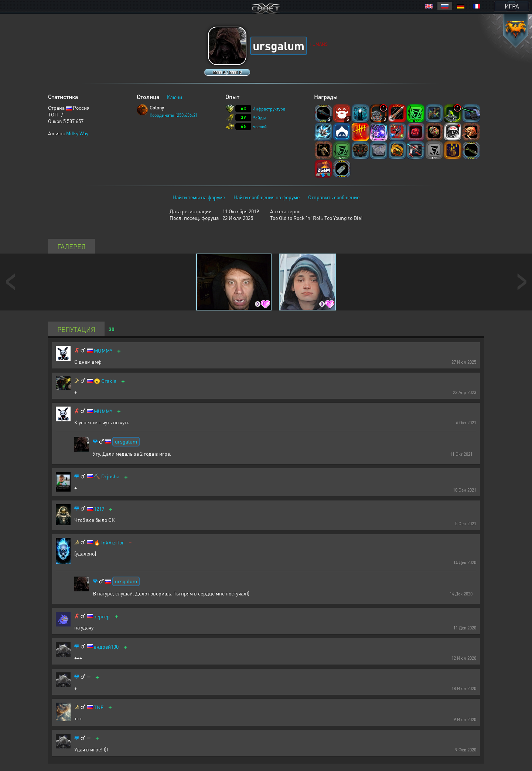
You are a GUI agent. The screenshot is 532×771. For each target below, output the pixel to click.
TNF (99, 707)
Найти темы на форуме (199, 197)
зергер (102, 616)
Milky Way (77, 133)
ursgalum (126, 441)
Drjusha (110, 476)
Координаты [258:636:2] (173, 115)
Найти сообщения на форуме (267, 197)
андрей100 (106, 647)
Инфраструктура (269, 109)
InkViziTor (113, 542)
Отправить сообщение (334, 197)
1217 (99, 509)
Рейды (259, 118)
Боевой (260, 127)
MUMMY (103, 351)
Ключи (174, 97)
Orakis (109, 381)
